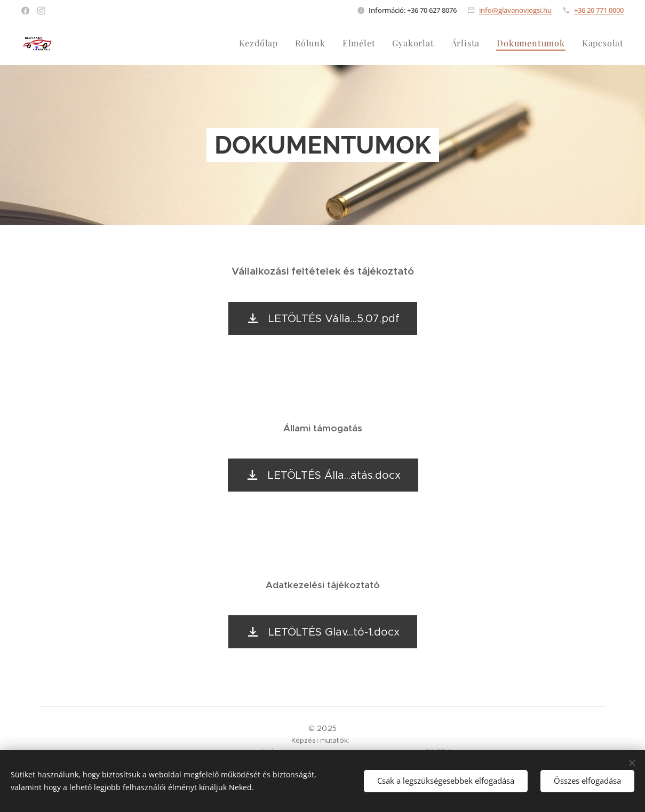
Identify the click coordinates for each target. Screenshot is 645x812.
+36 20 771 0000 (599, 10)
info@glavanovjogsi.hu (515, 10)
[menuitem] (261, 43)
